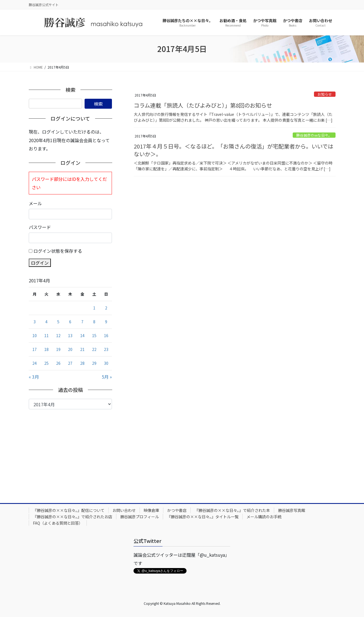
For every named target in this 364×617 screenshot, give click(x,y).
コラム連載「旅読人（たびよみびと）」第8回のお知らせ (203, 105)
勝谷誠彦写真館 (292, 510)
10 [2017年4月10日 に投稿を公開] (35, 335)
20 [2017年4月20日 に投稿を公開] (70, 349)
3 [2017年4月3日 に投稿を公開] (35, 322)
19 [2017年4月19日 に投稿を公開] (58, 349)
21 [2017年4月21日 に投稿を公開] (82, 349)
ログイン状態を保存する (58, 251)
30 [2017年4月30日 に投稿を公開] (106, 363)
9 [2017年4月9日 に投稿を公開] (106, 322)
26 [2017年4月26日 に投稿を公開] (58, 363)
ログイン (40, 263)
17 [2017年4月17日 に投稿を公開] (35, 349)
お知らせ (325, 94)
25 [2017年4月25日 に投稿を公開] (46, 363)
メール (35, 203)
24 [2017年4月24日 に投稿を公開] (35, 363)
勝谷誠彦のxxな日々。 (314, 135)
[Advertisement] (70, 451)
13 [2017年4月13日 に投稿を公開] (70, 335)
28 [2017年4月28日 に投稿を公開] (82, 363)
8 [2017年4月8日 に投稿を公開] (94, 322)
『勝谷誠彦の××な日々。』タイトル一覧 (203, 517)
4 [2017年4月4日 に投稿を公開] (46, 322)
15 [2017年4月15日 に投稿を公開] (94, 335)
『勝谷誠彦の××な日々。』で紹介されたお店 (73, 517)
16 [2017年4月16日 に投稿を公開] (106, 335)
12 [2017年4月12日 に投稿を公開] (58, 335)
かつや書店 (177, 510)
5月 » (107, 377)
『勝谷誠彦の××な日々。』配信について (69, 510)
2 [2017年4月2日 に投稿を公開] (106, 308)
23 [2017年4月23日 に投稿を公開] (106, 349)
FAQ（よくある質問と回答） (58, 523)
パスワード (40, 227)
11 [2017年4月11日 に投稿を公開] (46, 335)
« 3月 (34, 377)
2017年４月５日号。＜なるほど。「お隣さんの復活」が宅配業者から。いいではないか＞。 (234, 150)
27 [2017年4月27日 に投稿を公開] (70, 363)
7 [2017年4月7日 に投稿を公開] (82, 322)
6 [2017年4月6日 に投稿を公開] (70, 322)
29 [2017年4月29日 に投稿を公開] (94, 363)
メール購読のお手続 (264, 517)
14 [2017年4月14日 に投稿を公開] (82, 335)
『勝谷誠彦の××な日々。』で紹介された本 (232, 510)
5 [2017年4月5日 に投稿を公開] (58, 322)
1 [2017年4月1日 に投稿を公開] (94, 308)
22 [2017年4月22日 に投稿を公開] (94, 349)
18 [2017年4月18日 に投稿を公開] (46, 349)
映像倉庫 (151, 510)
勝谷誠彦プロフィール (140, 517)
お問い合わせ (124, 510)
